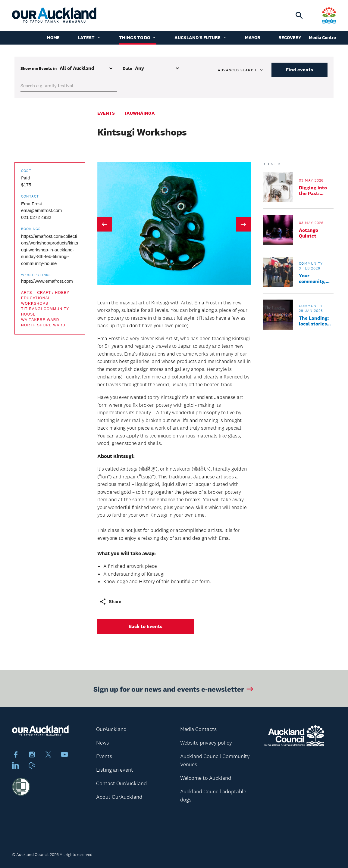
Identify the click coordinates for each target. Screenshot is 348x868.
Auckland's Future (201, 37)
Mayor (253, 37)
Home (53, 37)
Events (106, 113)
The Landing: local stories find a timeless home (316, 321)
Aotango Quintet (309, 233)
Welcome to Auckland (206, 778)
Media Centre (322, 37)
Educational (36, 298)
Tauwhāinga (139, 113)
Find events (299, 70)
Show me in (39, 68)
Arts (27, 293)
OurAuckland (111, 729)
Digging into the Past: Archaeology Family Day (313, 191)
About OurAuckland (119, 797)
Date (127, 68)
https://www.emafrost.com (47, 281)
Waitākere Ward (40, 320)
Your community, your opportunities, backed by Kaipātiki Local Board (316, 278)
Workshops (35, 303)
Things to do (138, 37)
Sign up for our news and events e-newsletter (174, 691)
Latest (89, 37)
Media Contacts (198, 729)
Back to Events (146, 626)
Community (311, 263)
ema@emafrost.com (41, 210)
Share (110, 602)
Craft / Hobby (53, 293)
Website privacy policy (206, 743)
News (102, 743)
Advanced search (241, 70)
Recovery (290, 37)
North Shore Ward (43, 325)
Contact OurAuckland (121, 783)
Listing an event (115, 770)
